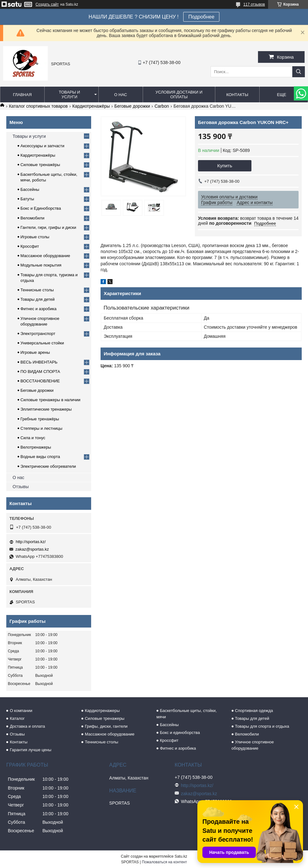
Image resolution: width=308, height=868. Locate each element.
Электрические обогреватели (48, 466)
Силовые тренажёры (40, 165)
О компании (21, 711)
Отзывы (21, 487)
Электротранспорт (38, 334)
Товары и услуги (69, 94)
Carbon (162, 106)
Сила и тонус (33, 438)
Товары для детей (38, 299)
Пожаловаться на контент (164, 862)
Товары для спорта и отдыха (262, 726)
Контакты (237, 95)
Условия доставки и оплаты (179, 94)
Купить (225, 166)
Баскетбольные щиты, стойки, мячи (187, 714)
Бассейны (30, 189)
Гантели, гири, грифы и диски (48, 227)
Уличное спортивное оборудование (253, 745)
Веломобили (32, 218)
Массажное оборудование (45, 256)
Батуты (27, 199)
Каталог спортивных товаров (38, 106)
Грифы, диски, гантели (106, 726)
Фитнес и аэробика (38, 309)
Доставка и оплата (27, 726)
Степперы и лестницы (41, 428)
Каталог (17, 718)
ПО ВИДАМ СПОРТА (40, 372)
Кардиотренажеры (102, 711)
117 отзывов (254, 4)
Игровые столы (35, 237)
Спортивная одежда (254, 711)
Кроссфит (30, 246)
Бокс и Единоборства (41, 208)
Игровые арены (35, 352)
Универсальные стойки (42, 343)
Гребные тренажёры (40, 419)
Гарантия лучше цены (30, 750)
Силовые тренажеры (105, 718)
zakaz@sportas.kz (32, 549)
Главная (22, 95)
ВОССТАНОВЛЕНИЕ (40, 381)
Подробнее (201, 17)
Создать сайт (47, 4)
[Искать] (299, 72)
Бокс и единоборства (180, 733)
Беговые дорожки (132, 106)
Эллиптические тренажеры (46, 409)
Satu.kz (181, 856)
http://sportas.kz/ (31, 542)
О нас (121, 95)
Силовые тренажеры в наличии (50, 400)
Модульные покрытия (41, 265)
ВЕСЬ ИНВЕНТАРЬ (39, 362)
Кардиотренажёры (91, 106)
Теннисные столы (37, 290)
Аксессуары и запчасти (42, 146)
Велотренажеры (36, 447)
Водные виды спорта (40, 457)
